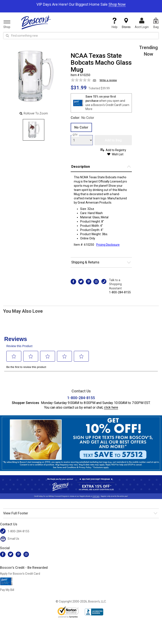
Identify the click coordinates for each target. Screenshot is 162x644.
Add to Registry (116, 150)
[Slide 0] (34, 130)
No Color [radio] (81, 127)
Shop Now (117, 4)
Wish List (118, 154)
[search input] (81, 36)
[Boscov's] (36, 22)
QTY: (75, 135)
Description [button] (81, 167)
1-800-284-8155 (120, 292)
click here (111, 407)
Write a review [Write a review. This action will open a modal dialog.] (108, 80)
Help (115, 23)
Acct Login (142, 23)
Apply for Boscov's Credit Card (20, 574)
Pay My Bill (7, 590)
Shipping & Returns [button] (85, 262)
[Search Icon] (7, 36)
